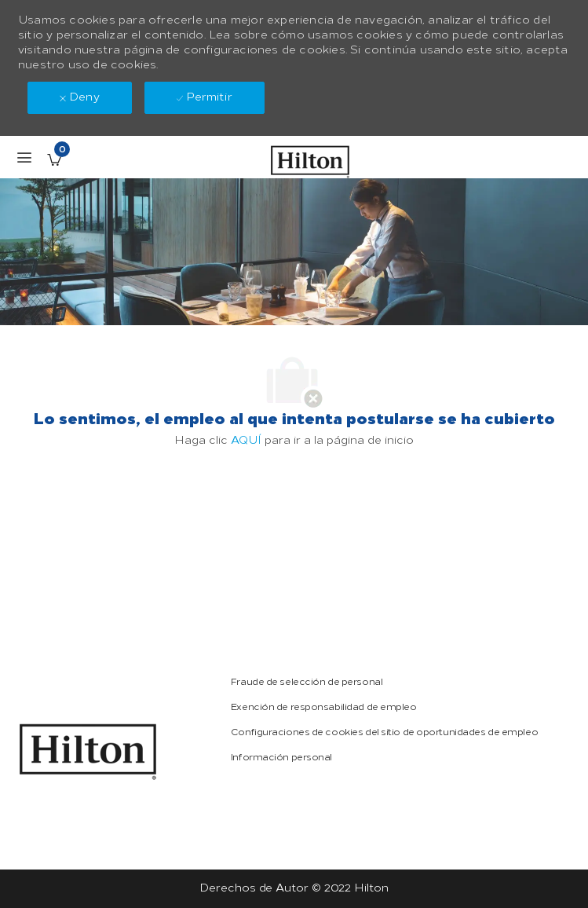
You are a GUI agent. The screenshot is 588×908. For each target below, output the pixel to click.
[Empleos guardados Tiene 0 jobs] (54, 159)
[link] (88, 752)
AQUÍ (246, 440)
